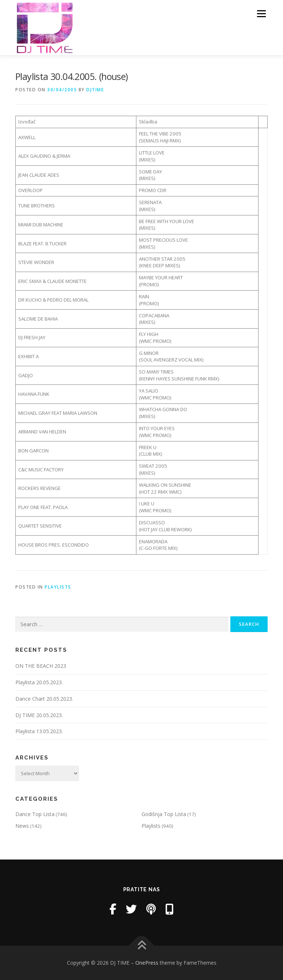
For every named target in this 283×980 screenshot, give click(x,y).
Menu (261, 14)
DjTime (95, 90)
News (22, 826)
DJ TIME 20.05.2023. (39, 715)
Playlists (58, 587)
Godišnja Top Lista (164, 814)
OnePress (147, 963)
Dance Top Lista (35, 814)
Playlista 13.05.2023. (39, 731)
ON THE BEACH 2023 (41, 666)
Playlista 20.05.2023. (39, 682)
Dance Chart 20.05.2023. (44, 699)
